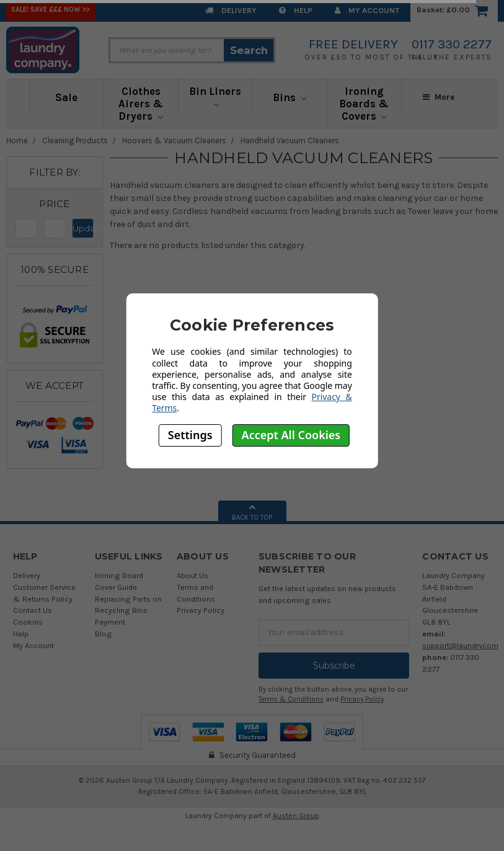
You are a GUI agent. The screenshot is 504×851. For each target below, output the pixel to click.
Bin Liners (215, 96)
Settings (190, 435)
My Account (367, 10)
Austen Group (296, 816)
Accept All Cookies (291, 435)
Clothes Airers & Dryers (141, 104)
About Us (192, 575)
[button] (55, 204)
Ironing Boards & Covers (364, 104)
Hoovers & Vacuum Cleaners (174, 140)
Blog (104, 634)
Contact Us (33, 610)
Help (296, 10)
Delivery (231, 10)
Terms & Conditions (291, 699)
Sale (66, 97)
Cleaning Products (75, 140)
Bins (290, 97)
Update (83, 228)
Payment (110, 622)
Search (249, 50)
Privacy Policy (201, 610)
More (439, 97)
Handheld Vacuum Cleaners (290, 140)
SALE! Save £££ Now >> (51, 10)
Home (17, 140)
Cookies (28, 622)
